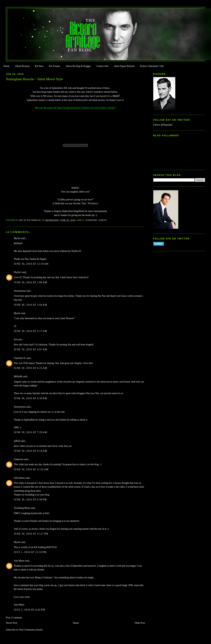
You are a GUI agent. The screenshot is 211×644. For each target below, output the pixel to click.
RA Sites (39, 66)
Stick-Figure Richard (124, 66)
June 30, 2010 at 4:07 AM (31, 349)
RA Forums (55, 66)
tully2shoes (19, 478)
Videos (103, 220)
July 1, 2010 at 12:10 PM (30, 552)
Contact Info (102, 66)
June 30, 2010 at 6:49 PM (30, 500)
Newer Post (12, 623)
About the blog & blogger (78, 66)
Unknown (19, 459)
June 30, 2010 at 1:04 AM (31, 305)
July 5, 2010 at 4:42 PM (29, 610)
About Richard (22, 66)
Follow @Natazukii (163, 125)
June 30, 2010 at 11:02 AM (31, 469)
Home (6, 66)
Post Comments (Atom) (31, 630)
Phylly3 (18, 272)
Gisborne (91, 220)
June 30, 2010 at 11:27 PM (31, 534)
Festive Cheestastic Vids (152, 66)
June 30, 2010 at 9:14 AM (31, 451)
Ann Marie (19, 561)
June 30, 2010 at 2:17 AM (31, 331)
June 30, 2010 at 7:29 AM (31, 432)
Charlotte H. (20, 358)
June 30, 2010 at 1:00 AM (31, 282)
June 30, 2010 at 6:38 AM (31, 398)
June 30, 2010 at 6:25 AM (31, 368)
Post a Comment (14, 618)
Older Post (140, 623)
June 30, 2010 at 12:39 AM (31, 264)
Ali (15, 340)
